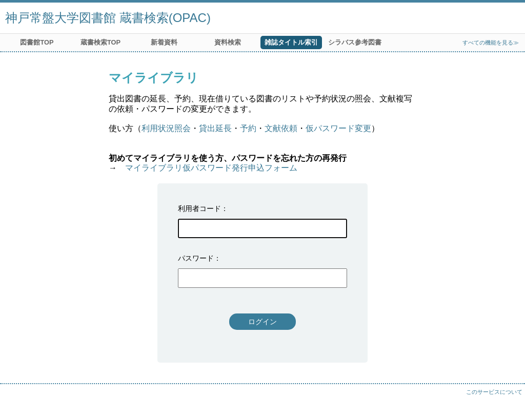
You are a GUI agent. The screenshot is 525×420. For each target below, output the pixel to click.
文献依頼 (281, 128)
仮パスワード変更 (338, 128)
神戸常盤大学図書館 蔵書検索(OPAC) (108, 18)
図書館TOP (37, 42)
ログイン (262, 322)
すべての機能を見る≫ (491, 43)
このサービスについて (494, 392)
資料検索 (228, 42)
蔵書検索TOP (100, 42)
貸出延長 (215, 128)
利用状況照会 (166, 128)
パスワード (196, 258)
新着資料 (164, 42)
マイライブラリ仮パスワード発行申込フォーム (211, 168)
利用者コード (199, 208)
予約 (248, 128)
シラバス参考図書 (355, 42)
